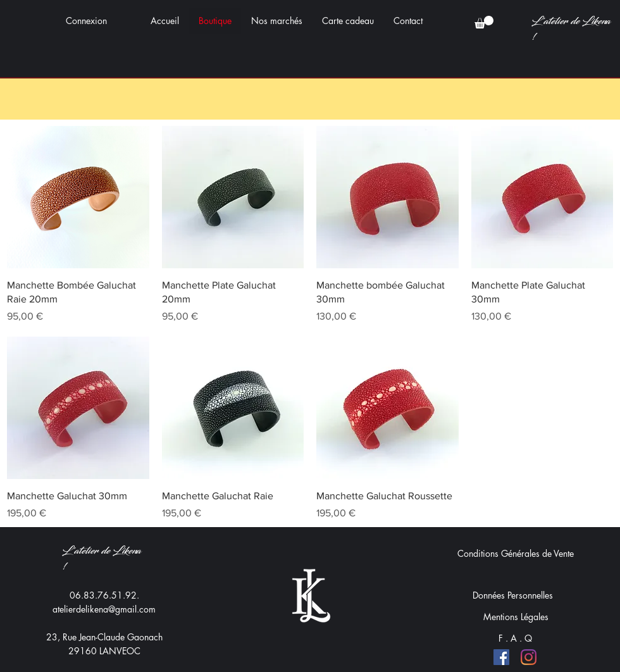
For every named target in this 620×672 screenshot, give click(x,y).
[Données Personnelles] (512, 595)
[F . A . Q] (515, 638)
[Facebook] (501, 657)
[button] (484, 22)
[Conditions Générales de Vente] (515, 554)
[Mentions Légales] (516, 617)
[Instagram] (529, 657)
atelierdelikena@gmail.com (104, 609)
